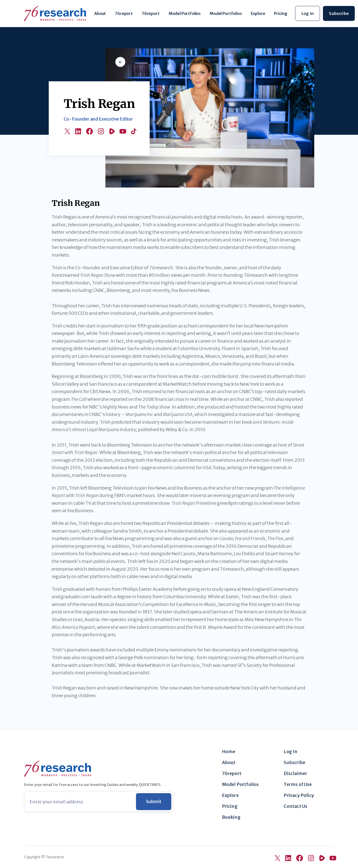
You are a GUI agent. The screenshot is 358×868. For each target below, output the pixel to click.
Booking (231, 817)
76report (124, 13)
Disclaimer (295, 774)
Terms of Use (298, 784)
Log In (291, 752)
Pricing (281, 13)
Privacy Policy (299, 795)
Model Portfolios (185, 13)
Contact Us (295, 806)
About (100, 13)
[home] (55, 14)
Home (229, 752)
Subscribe (294, 763)
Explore (258, 13)
